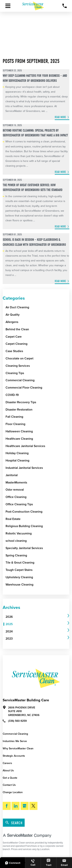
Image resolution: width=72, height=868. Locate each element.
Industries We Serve (15, 741)
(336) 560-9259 (15, 721)
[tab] (37, 617)
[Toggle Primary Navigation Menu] (8, 6)
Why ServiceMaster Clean (18, 748)
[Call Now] (65, 6)
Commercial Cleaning (15, 734)
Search (14, 823)
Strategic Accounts (14, 756)
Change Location (13, 792)
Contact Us (9, 785)
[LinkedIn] (16, 806)
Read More (60, 117)
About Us (8, 770)
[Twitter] (33, 806)
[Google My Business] (25, 806)
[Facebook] (7, 806)
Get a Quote (10, 778)
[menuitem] (36, 617)
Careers (7, 763)
